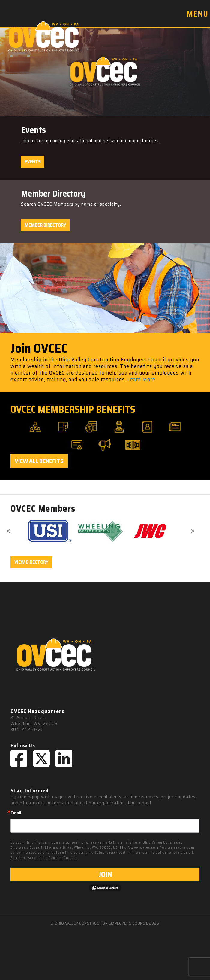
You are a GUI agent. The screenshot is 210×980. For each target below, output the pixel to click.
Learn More (141, 379)
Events (33, 162)
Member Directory (45, 225)
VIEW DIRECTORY (31, 562)
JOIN (105, 874)
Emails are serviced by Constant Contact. (44, 858)
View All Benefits (39, 461)
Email (16, 813)
